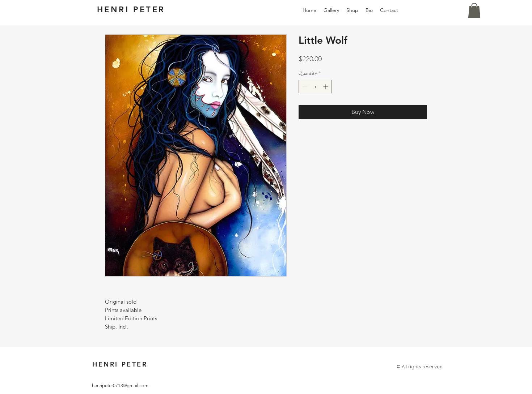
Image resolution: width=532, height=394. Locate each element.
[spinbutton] (315, 87)
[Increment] (326, 87)
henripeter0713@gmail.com (120, 386)
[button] (474, 10)
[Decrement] (304, 87)
